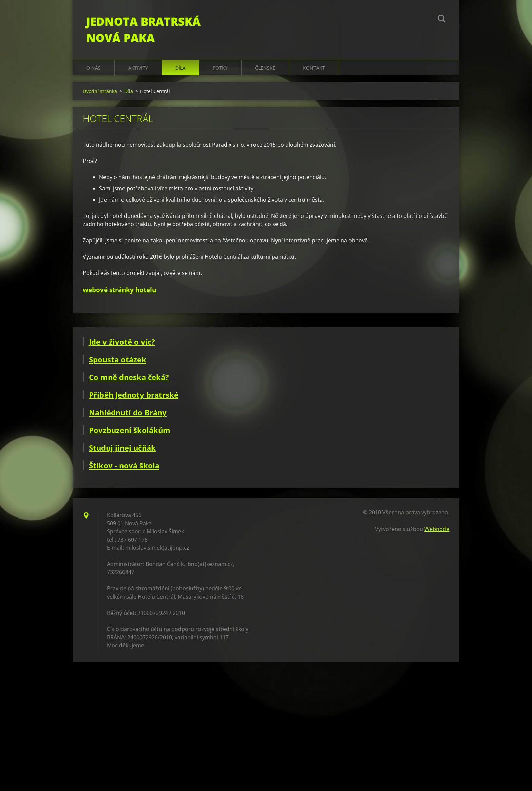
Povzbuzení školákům (130, 430)
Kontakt (314, 68)
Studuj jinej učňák (122, 448)
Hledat (442, 20)
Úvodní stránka (100, 91)
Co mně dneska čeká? (129, 377)
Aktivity (138, 68)
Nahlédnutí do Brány (128, 412)
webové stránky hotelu (119, 290)
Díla (180, 68)
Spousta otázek (118, 359)
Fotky (220, 68)
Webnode (437, 529)
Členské (265, 68)
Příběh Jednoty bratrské (134, 395)
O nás (93, 68)
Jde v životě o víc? (122, 342)
